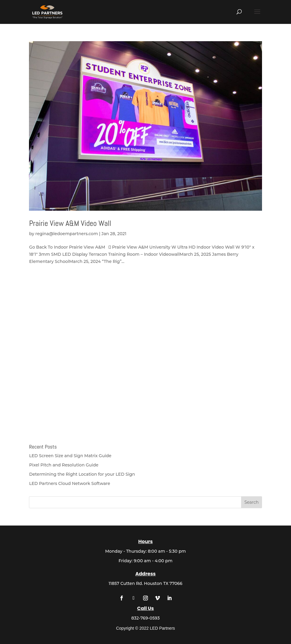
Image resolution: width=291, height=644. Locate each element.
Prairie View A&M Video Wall (70, 223)
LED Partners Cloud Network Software (69, 483)
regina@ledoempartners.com (66, 234)
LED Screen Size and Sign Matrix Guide (70, 456)
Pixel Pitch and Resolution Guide (64, 465)
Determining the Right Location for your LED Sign (82, 474)
